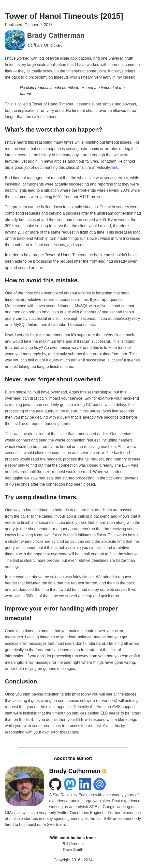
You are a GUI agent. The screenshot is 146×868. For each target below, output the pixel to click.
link (115, 167)
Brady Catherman (76, 771)
